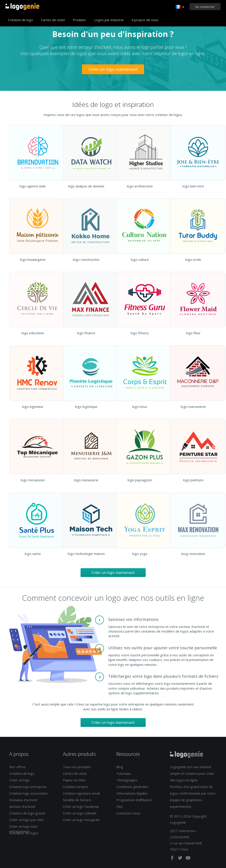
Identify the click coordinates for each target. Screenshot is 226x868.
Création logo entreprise (28, 787)
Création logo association (28, 793)
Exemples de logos (24, 833)
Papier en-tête (74, 780)
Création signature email (81, 793)
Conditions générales (132, 787)
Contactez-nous (128, 813)
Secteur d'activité (22, 806)
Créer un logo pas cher (26, 820)
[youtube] (188, 859)
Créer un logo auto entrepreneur (23, 829)
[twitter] (181, 859)
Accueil (22, 7)
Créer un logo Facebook (81, 806)
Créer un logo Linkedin (80, 813)
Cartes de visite (53, 20)
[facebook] (173, 859)
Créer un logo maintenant (113, 69)
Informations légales (132, 793)
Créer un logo (20, 780)
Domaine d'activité (23, 800)
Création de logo (21, 20)
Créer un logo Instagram (81, 820)
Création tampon (76, 787)
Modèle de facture (77, 800)
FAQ (120, 806)
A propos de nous (145, 20)
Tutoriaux (124, 773)
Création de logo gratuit (27, 813)
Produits (79, 20)
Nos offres (17, 767)
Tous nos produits (77, 767)
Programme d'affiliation (134, 800)
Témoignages (127, 780)
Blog (120, 767)
